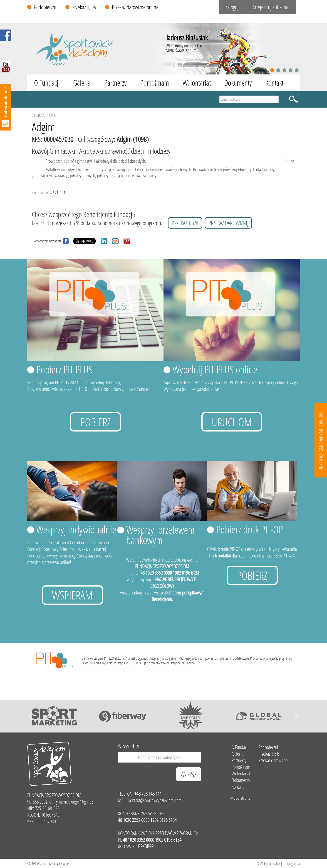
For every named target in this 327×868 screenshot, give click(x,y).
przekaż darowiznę (228, 223)
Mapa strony (240, 798)
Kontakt (274, 83)
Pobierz (95, 422)
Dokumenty (238, 83)
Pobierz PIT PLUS (64, 369)
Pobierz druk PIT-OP (250, 529)
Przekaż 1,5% (84, 7)
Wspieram (72, 595)
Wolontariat (197, 83)
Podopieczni (45, 7)
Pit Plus (126, 658)
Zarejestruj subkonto (271, 7)
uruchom (232, 422)
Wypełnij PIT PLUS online (215, 369)
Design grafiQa (291, 863)
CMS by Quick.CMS (269, 863)
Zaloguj (232, 7)
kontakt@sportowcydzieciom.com (155, 800)
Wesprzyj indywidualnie (76, 529)
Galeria (82, 83)
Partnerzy (115, 83)
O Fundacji (47, 83)
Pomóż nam (155, 83)
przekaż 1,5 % (185, 223)
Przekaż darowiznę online (135, 7)
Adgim (53, 115)
